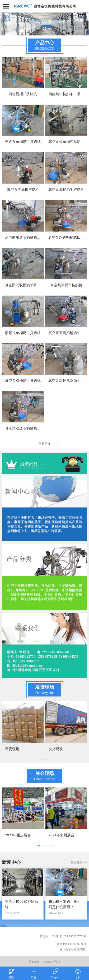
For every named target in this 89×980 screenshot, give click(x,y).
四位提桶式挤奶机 (23, 94)
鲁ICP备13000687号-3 (44, 962)
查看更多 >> (79, 862)
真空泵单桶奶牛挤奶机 (66, 189)
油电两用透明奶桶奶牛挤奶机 (28, 237)
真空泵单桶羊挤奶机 (66, 285)
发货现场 (12, 749)
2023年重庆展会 (18, 835)
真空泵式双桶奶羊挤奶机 (25, 285)
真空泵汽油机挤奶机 (23, 189)
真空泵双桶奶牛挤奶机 (23, 380)
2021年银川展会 (61, 835)
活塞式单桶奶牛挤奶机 (23, 333)
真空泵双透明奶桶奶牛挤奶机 (28, 428)
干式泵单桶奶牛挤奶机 (23, 142)
